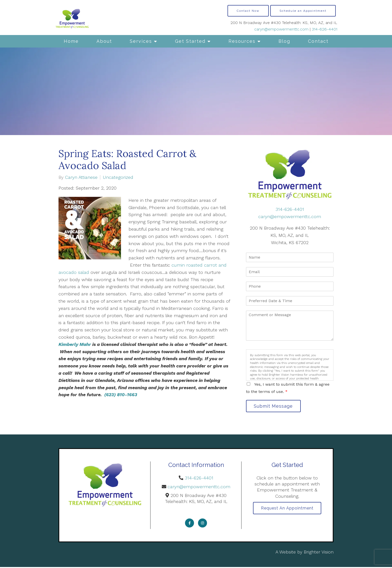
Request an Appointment (287, 509)
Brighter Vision (319, 553)
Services (141, 41)
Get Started (190, 41)
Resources (242, 41)
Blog (284, 41)
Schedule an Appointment (303, 11)
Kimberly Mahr (75, 344)
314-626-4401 (324, 29)
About (104, 41)
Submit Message (275, 406)
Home (71, 41)
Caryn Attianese (81, 177)
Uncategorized (118, 177)
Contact (318, 41)
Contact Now (248, 11)
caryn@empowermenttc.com (281, 29)
